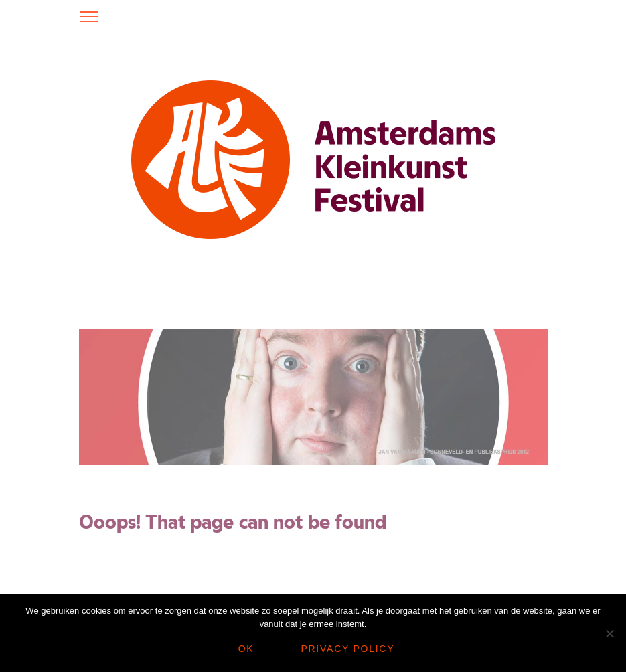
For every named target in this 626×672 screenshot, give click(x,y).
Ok (246, 649)
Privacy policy (347, 649)
